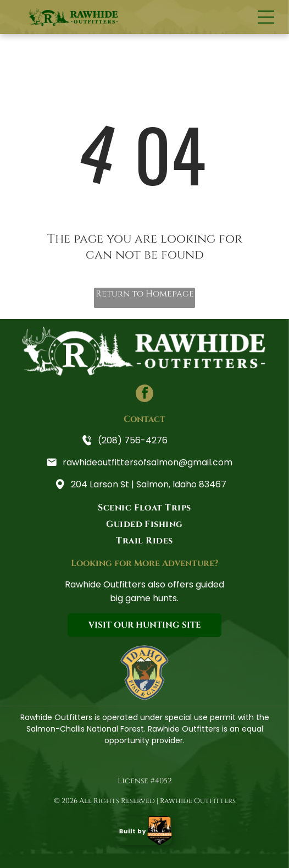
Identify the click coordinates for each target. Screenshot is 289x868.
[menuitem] (144, 508)
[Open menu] (266, 17)
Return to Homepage (145, 294)
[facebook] (144, 395)
